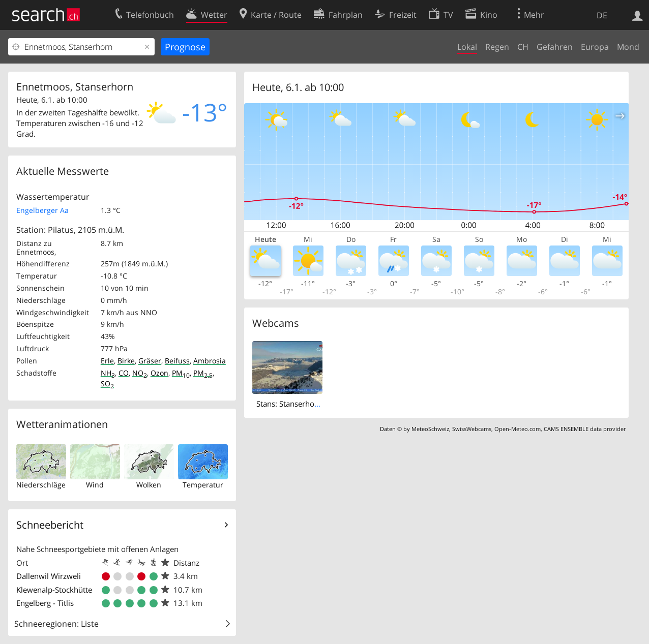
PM (181, 373)
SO (107, 384)
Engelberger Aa (42, 210)
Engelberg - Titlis (45, 603)
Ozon (159, 373)
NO (140, 373)
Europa (595, 47)
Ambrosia (210, 361)
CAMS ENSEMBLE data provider (585, 429)
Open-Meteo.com (518, 429)
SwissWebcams (472, 429)
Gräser (150, 361)
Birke (126, 361)
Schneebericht (50, 525)
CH (523, 47)
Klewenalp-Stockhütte (54, 590)
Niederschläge (41, 485)
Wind (95, 485)
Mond (628, 47)
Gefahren (555, 47)
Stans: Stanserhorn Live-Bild (305, 404)
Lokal (467, 47)
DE (602, 15)
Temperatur (203, 485)
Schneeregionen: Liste (56, 624)
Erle (107, 361)
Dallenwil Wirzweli (49, 576)
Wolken (149, 485)
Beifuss (177, 361)
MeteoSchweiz (430, 429)
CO (124, 373)
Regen (497, 47)
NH (108, 373)
